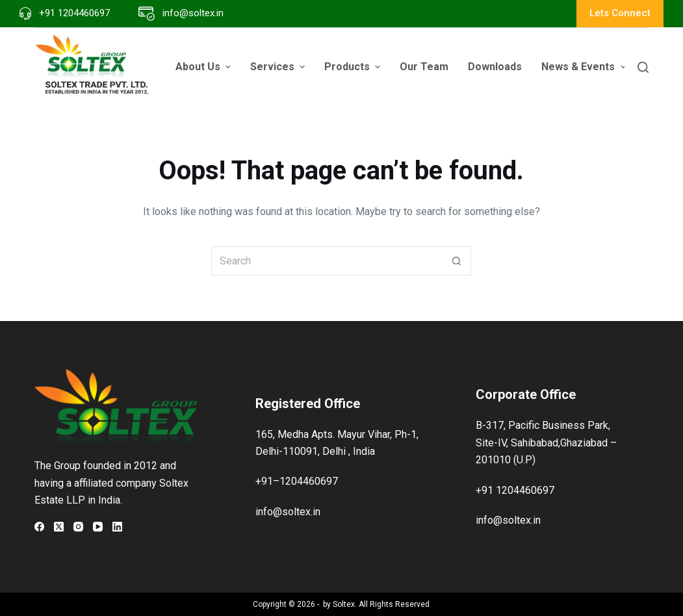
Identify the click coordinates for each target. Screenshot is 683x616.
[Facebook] (39, 527)
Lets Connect (620, 13)
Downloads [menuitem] (495, 67)
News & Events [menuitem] (585, 67)
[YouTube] (98, 527)
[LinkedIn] (117, 527)
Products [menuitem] (354, 67)
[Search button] (457, 261)
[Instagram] (78, 527)
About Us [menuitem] (205, 67)
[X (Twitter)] (59, 527)
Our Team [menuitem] (424, 67)
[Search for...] (327, 261)
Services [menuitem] (279, 67)
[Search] (643, 67)
